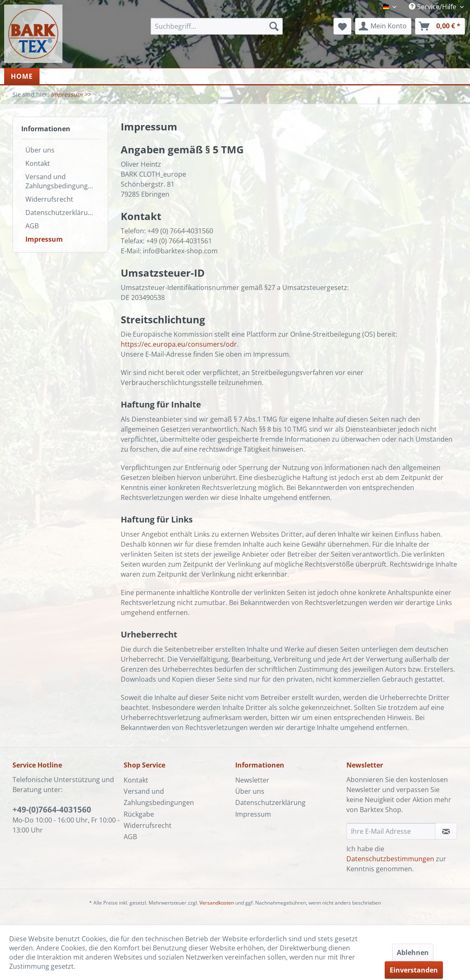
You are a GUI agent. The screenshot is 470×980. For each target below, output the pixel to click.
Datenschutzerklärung (61, 212)
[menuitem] (216, 26)
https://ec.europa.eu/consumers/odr (179, 344)
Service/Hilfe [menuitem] (433, 7)
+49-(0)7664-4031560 (52, 810)
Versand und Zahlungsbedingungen (61, 181)
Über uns (40, 150)
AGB (32, 226)
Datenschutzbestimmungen (390, 859)
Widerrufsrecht (49, 199)
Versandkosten (217, 903)
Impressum (44, 239)
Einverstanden (414, 970)
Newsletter (252, 780)
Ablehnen (413, 952)
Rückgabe (139, 814)
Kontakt (38, 163)
